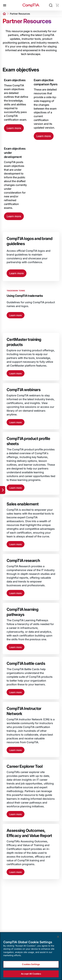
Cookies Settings (31, 964)
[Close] (58, 937)
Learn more (14, 128)
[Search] (51, 5)
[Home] (31, 5)
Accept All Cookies (31, 974)
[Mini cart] (57, 5)
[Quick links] (3, 490)
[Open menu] (5, 5)
